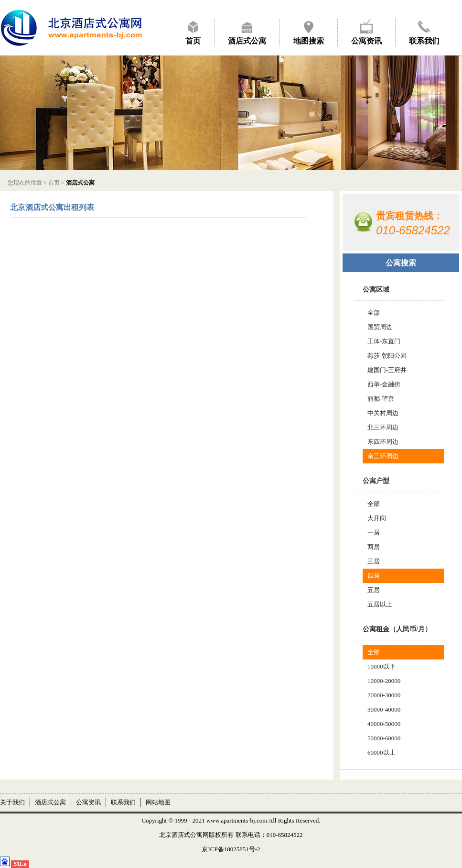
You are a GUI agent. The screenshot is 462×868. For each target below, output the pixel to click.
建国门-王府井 (387, 370)
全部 (374, 313)
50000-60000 (384, 738)
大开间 (377, 518)
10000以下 (381, 666)
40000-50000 (384, 724)
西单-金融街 (384, 384)
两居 (374, 547)
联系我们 (424, 41)
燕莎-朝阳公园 (387, 356)
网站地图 (158, 802)
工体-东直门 (384, 341)
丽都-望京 (381, 399)
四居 (374, 576)
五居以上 (380, 604)
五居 (374, 590)
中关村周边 (383, 413)
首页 (193, 41)
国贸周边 (380, 327)
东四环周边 (383, 442)
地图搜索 (309, 41)
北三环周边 (383, 427)
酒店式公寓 (247, 41)
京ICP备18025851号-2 (231, 849)
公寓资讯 (366, 41)
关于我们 (12, 802)
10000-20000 (384, 681)
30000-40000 (384, 709)
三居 (374, 561)
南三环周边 (383, 456)
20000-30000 (384, 695)
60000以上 (381, 753)
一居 (374, 533)
